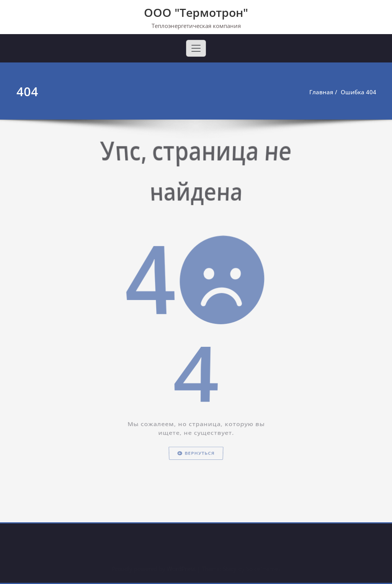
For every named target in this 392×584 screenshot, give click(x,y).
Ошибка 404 (360, 92)
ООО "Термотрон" (196, 12)
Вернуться (196, 473)
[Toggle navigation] (196, 48)
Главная (323, 92)
